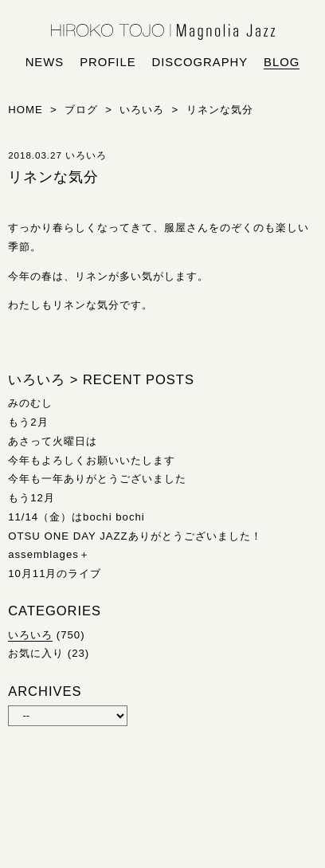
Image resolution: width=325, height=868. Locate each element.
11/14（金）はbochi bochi (76, 517)
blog (282, 62)
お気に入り (36, 653)
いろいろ (30, 635)
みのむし (30, 403)
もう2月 (28, 422)
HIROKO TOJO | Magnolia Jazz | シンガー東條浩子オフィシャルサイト (163, 32)
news (45, 62)
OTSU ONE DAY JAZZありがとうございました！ (135, 536)
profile (108, 62)
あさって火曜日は (53, 441)
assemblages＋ (49, 554)
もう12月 (31, 498)
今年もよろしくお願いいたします (92, 460)
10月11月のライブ (55, 573)
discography (200, 62)
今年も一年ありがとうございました (97, 479)
